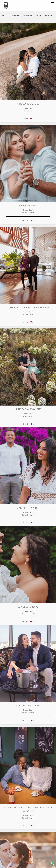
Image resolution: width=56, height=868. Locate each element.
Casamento (15, 15)
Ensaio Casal (28, 15)
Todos (4, 15)
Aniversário (49, 15)
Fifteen (39, 15)
